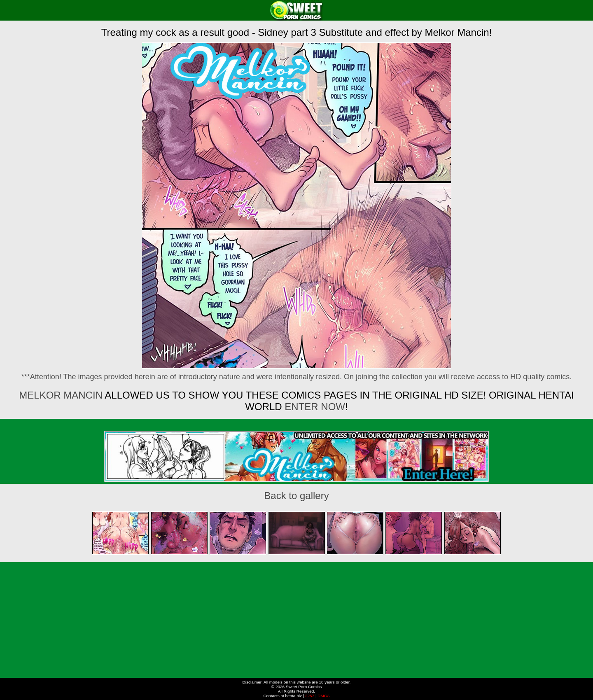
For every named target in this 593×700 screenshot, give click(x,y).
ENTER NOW (314, 407)
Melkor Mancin (61, 395)
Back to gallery (296, 496)
